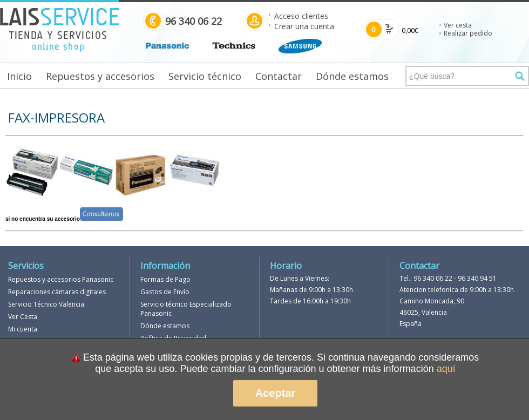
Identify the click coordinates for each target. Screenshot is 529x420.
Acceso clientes (301, 16)
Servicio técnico (205, 76)
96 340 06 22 (433, 278)
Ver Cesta (23, 317)
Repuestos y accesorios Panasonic (61, 279)
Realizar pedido (468, 33)
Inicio (19, 76)
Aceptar (275, 393)
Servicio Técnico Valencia (46, 304)
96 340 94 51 (477, 278)
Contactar (279, 76)
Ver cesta (458, 25)
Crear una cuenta (304, 26)
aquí (446, 369)
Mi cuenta (23, 329)
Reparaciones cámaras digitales (57, 292)
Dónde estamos (352, 76)
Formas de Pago (165, 279)
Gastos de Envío (165, 292)
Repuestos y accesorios (100, 76)
